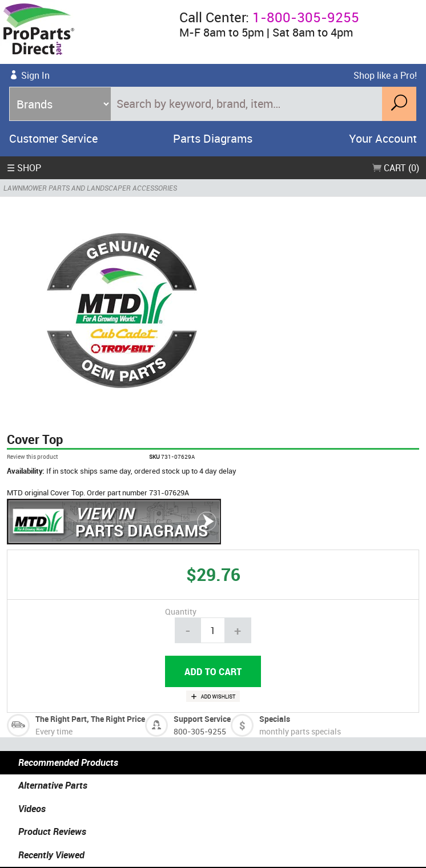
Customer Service (53, 138)
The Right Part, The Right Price (90, 719)
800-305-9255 (200, 731)
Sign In (35, 75)
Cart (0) (396, 168)
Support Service (202, 719)
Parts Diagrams (213, 138)
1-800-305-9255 (306, 17)
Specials (275, 719)
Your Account (383, 138)
